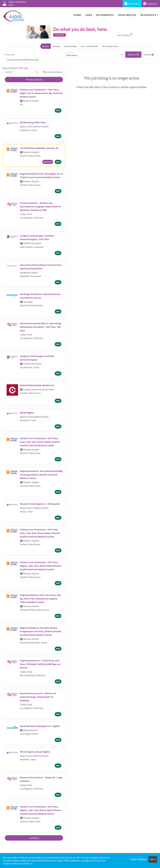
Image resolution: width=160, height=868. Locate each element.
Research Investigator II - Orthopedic (40, 504)
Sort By (8, 72)
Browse (57, 46)
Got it (153, 859)
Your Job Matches (89, 46)
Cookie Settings (138, 859)
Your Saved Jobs (110, 46)
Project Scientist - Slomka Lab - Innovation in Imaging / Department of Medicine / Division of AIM (41, 206)
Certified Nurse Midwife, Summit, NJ (39, 148)
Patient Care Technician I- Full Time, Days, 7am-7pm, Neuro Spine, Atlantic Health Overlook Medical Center (40, 442)
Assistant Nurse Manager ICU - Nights (40, 726)
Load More (34, 838)
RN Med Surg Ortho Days (33, 122)
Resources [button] (148, 15)
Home (77, 15)
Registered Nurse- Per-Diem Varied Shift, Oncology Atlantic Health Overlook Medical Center (42, 475)
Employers (150, 4)
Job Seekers (132, 4)
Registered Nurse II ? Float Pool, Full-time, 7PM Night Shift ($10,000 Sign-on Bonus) (40, 664)
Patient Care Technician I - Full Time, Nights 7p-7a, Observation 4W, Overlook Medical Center (41, 93)
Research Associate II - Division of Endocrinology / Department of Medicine (38, 697)
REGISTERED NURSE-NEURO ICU (37, 385)
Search (45, 46)
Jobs (89, 15)
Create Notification (53, 72)
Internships (105, 15)
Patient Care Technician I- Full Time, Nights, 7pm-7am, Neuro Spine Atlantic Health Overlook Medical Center (41, 566)
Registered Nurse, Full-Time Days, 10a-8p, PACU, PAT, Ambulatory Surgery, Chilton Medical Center (41, 599)
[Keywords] (34, 55)
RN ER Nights (27, 413)
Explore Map (71, 46)
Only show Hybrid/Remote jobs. (23, 60)
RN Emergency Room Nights (35, 752)
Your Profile (127, 15)
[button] (149, 55)
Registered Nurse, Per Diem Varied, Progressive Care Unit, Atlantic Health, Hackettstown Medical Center (41, 631)
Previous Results (34, 80)
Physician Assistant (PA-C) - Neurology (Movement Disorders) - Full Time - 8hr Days (41, 327)
